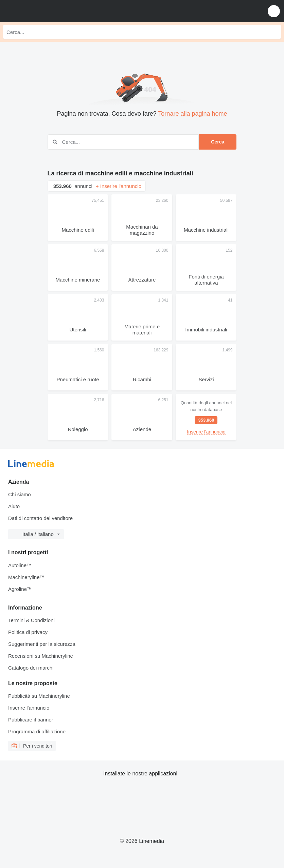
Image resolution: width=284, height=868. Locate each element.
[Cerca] (274, 32)
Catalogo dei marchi (31, 668)
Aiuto (14, 506)
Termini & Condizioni (31, 620)
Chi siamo (20, 494)
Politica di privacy (28, 632)
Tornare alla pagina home (192, 114)
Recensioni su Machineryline (41, 656)
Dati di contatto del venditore (40, 518)
